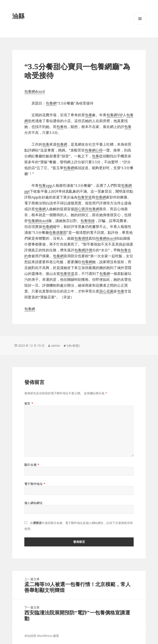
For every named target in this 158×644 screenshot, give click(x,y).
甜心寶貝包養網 (87, 209)
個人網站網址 (33, 503)
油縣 (18, 16)
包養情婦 (87, 221)
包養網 (51, 103)
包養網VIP (115, 115)
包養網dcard (35, 91)
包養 (89, 115)
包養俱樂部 (58, 232)
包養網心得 (94, 150)
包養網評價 (83, 250)
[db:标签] (73, 346)
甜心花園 (106, 291)
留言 (29, 403)
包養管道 (85, 197)
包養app (45, 185)
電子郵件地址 (35, 484)
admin (56, 346)
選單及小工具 (140, 24)
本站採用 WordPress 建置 (42, 636)
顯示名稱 (32, 465)
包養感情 (81, 238)
